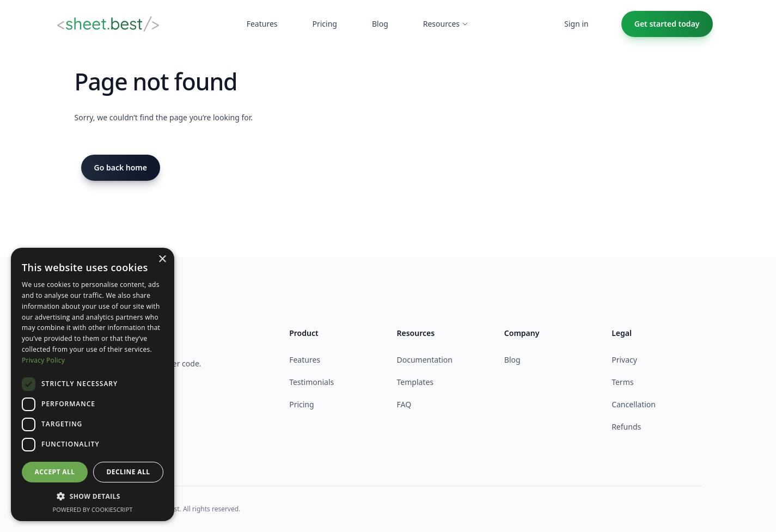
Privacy (624, 360)
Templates (415, 382)
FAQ (404, 404)
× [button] (162, 259)
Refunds (626, 427)
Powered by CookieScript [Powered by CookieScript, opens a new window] (93, 509)
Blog (512, 360)
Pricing (301, 404)
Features (305, 360)
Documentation (424, 360)
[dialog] (93, 384)
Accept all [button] (55, 472)
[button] (93, 496)
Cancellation (634, 404)
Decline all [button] (129, 472)
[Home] (108, 24)
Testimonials (311, 382)
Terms (622, 382)
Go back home (121, 167)
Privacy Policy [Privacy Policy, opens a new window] (43, 360)
